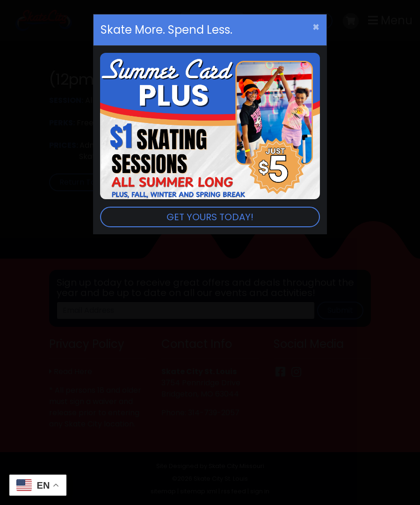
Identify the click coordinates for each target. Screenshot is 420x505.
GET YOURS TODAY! (210, 217)
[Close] (316, 27)
